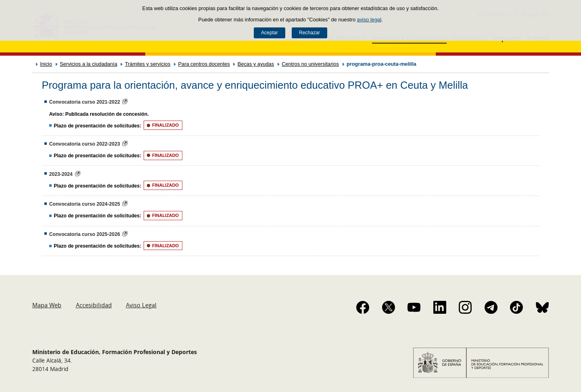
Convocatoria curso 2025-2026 (85, 234)
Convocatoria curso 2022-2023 (85, 144)
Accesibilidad (94, 305)
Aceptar (270, 33)
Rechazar (309, 33)
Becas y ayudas (256, 64)
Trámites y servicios (148, 64)
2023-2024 (61, 174)
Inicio (46, 64)
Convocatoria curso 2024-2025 (85, 204)
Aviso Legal (141, 305)
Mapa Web (47, 305)
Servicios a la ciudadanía (88, 64)
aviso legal (369, 20)
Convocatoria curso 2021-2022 (85, 102)
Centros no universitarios (310, 64)
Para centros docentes (204, 64)
